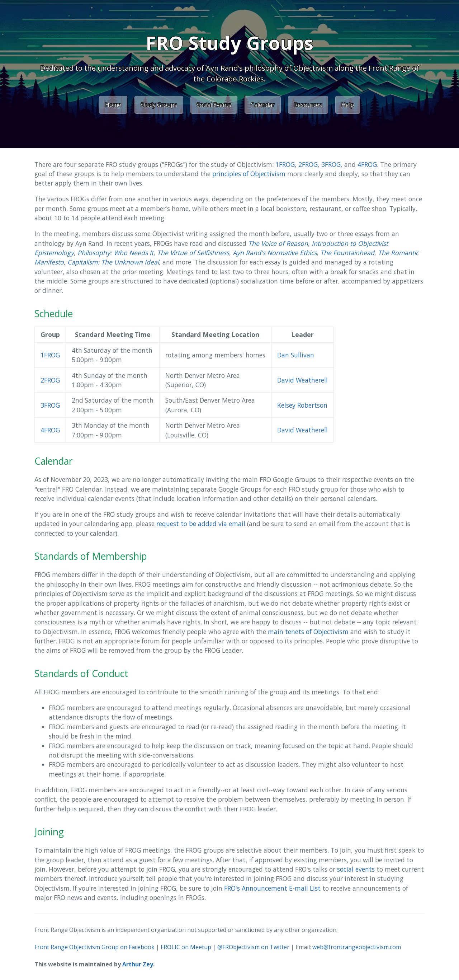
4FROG (367, 164)
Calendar (263, 105)
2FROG (308, 164)
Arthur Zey (138, 964)
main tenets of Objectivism (308, 632)
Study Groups (159, 105)
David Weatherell (302, 380)
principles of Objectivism (249, 174)
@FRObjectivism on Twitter (253, 947)
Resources (308, 105)
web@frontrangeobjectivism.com (357, 947)
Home (113, 105)
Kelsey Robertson (302, 405)
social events (356, 869)
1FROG (285, 164)
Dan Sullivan (296, 355)
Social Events (214, 105)
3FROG (331, 164)
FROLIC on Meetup (186, 947)
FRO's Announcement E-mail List (272, 888)
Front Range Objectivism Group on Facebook (94, 947)
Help (348, 105)
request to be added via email (201, 524)
